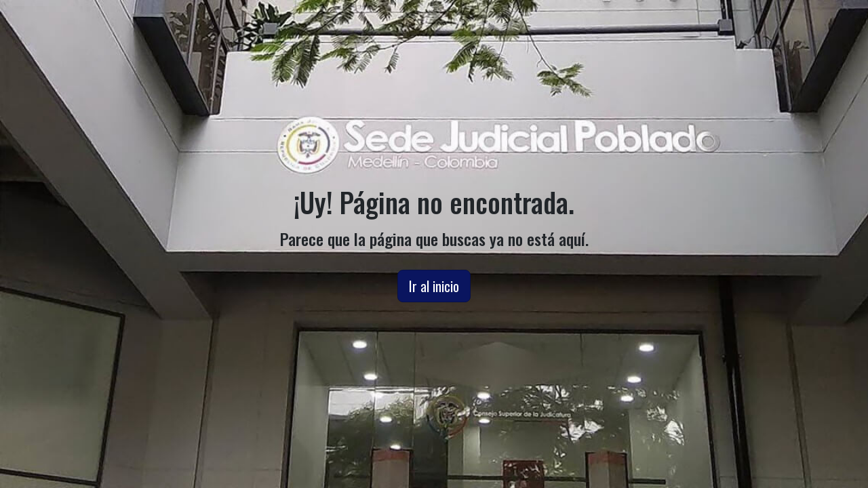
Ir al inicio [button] (434, 286)
